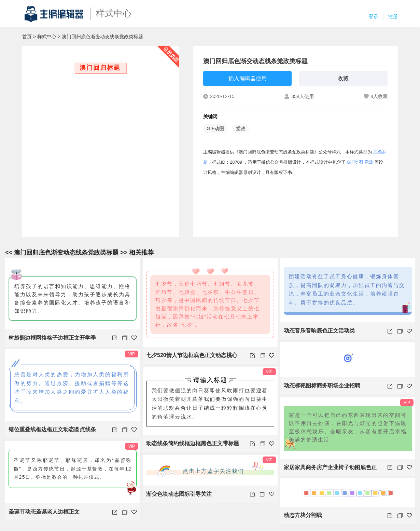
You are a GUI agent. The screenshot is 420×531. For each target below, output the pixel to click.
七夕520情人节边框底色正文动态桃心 (192, 355)
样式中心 (47, 37)
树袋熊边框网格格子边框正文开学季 (52, 338)
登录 (374, 16)
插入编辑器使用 (248, 78)
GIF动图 (215, 128)
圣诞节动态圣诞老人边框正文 (44, 512)
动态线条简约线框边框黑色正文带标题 (193, 443)
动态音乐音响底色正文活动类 (319, 331)
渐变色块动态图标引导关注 (179, 494)
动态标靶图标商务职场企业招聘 (322, 386)
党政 (241, 128)
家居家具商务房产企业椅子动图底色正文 (330, 470)
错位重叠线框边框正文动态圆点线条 (52, 429)
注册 (393, 16)
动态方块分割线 (303, 515)
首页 (27, 37)
